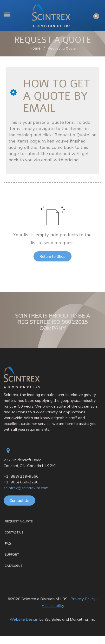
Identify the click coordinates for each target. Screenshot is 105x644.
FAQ (8, 543)
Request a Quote (19, 521)
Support (12, 554)
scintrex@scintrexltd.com (26, 488)
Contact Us (14, 532)
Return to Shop (52, 256)
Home (35, 48)
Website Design (24, 619)
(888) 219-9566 (24, 476)
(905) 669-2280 (24, 482)
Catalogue (14, 566)
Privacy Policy (83, 599)
